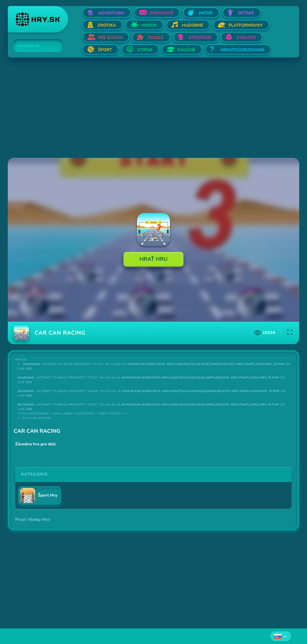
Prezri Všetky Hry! (33, 520)
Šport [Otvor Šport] (105, 50)
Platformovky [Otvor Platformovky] (246, 25)
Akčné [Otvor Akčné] (206, 13)
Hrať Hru (153, 259)
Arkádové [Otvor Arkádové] (161, 13)
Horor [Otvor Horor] (149, 25)
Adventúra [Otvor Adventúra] (111, 13)
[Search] (34, 46)
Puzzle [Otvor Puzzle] (156, 38)
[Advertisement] (154, 108)
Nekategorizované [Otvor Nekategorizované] (243, 50)
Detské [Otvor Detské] (246, 13)
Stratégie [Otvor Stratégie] (200, 38)
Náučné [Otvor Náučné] (186, 50)
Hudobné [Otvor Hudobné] (193, 25)
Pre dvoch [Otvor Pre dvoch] (110, 38)
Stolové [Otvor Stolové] (246, 38)
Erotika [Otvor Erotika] (107, 25)
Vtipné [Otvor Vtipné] (145, 50)
